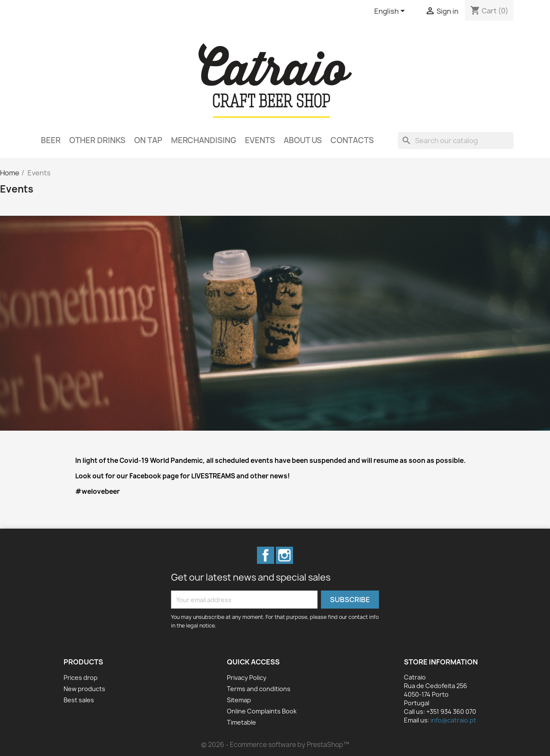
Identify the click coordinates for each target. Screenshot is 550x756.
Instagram (284, 555)
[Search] (456, 141)
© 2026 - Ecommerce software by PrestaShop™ (275, 745)
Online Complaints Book (262, 711)
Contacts (352, 140)
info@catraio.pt (453, 720)
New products (84, 689)
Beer (51, 140)
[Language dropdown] (391, 12)
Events (260, 140)
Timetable (241, 722)
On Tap (148, 140)
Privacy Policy (247, 678)
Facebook (266, 555)
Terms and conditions (259, 689)
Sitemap (239, 700)
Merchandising (204, 140)
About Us (303, 140)
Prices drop (81, 678)
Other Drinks (97, 140)
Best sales (79, 700)
